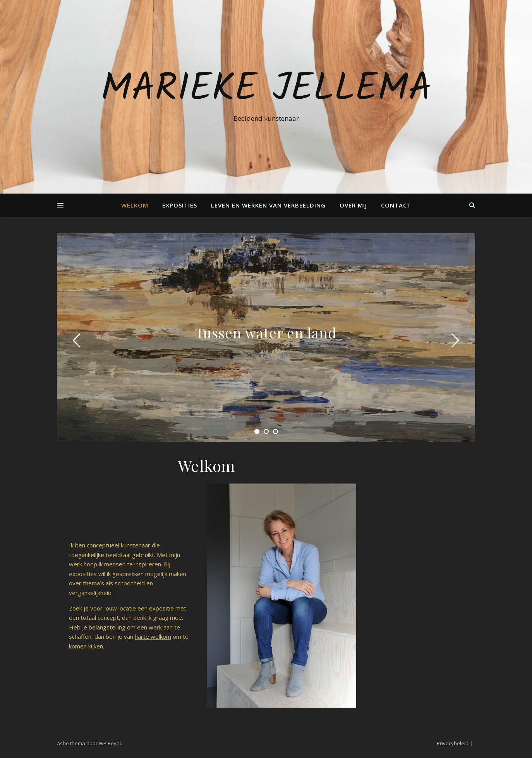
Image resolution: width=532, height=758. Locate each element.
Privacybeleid (453, 743)
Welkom (135, 205)
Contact (396, 205)
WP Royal (110, 743)
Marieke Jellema (266, 90)
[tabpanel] (266, 337)
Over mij (353, 205)
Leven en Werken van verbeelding (268, 205)
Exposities (180, 205)
